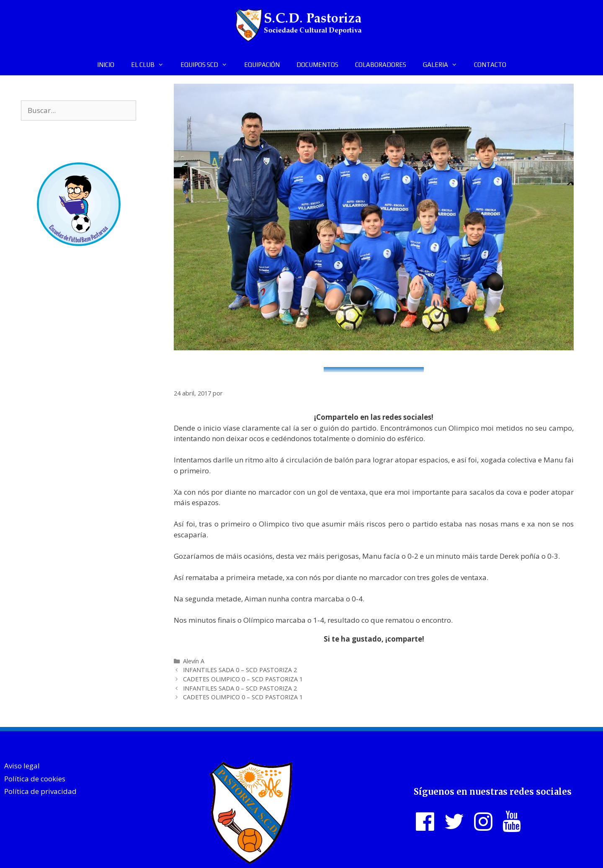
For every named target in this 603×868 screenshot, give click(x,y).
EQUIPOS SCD (208, 65)
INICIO (106, 65)
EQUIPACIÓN (262, 65)
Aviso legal (22, 766)
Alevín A (194, 661)
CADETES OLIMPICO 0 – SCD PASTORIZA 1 (243, 679)
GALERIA (444, 65)
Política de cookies (35, 779)
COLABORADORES (381, 65)
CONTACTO (490, 65)
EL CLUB (152, 65)
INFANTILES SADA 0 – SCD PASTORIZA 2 (240, 670)
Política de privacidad (40, 791)
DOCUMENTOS (317, 65)
